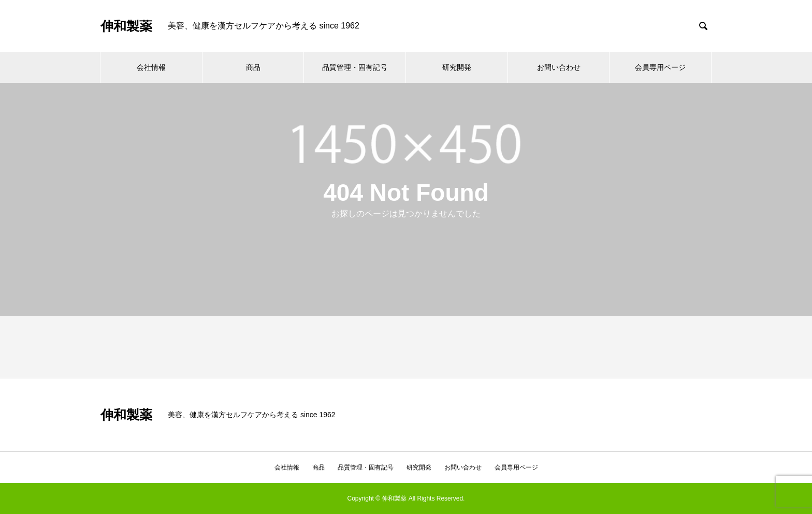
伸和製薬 (126, 26)
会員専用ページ (660, 67)
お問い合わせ (559, 67)
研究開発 (457, 67)
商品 (253, 67)
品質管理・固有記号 (355, 67)
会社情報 (151, 67)
